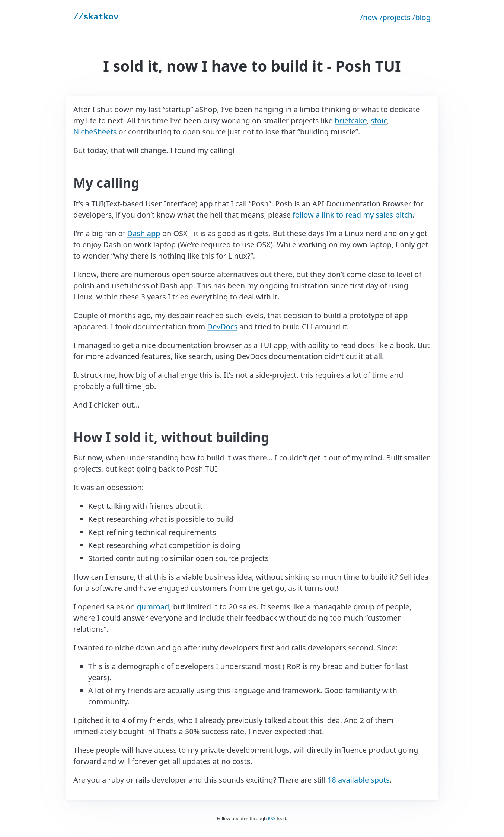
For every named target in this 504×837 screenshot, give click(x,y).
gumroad (153, 607)
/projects (395, 17)
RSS (272, 819)
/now (369, 17)
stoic (379, 121)
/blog (422, 17)
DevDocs (223, 326)
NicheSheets (95, 132)
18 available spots (359, 780)
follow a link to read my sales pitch (353, 215)
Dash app (144, 233)
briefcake (351, 121)
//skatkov (96, 17)
